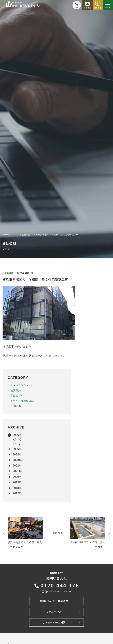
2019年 (17, 482)
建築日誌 (16, 390)
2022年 (17, 466)
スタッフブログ (20, 385)
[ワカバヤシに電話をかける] (77, 5)
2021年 (17, 471)
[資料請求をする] (98, 5)
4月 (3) (17, 444)
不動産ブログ (18, 396)
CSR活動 (16, 406)
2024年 (17, 455)
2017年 (17, 493)
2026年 (17, 435)
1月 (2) (17, 440)
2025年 (17, 449)
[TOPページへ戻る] (23, 5)
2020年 (17, 477)
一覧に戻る (56, 533)
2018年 (17, 488)
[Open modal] (108, 5)
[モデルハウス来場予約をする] (87, 5)
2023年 (17, 460)
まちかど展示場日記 (22, 401)
